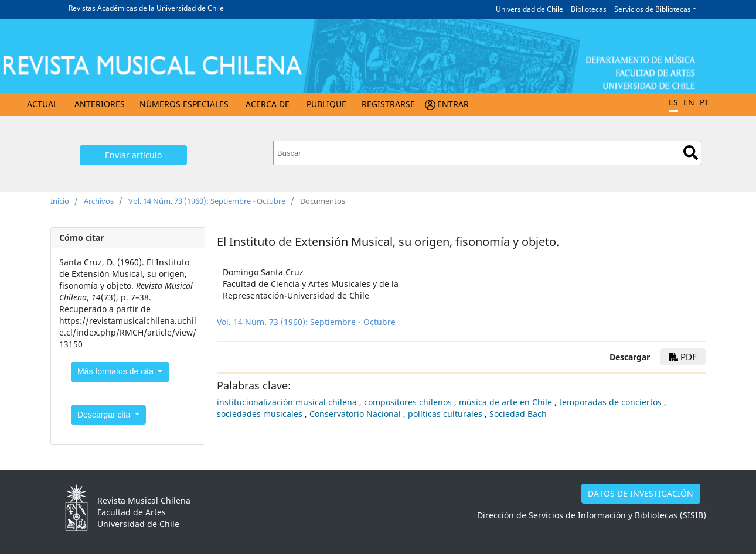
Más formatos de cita (117, 371)
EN (689, 102)
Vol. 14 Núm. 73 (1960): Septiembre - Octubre (207, 201)
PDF (683, 357)
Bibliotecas (589, 9)
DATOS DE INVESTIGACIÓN (641, 493)
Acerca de (268, 104)
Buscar (691, 153)
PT (704, 102)
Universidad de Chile (529, 9)
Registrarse (388, 104)
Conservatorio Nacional (355, 414)
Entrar (453, 104)
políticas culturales (445, 414)
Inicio (60, 201)
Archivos (99, 201)
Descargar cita (105, 415)
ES (673, 102)
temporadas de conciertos (610, 402)
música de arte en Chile (505, 402)
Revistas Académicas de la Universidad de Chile (146, 8)
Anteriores (100, 104)
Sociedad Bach (518, 414)
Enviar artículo (133, 155)
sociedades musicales (260, 414)
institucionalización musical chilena (287, 402)
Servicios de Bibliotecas (653, 9)
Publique (326, 104)
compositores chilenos (408, 402)
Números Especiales (184, 104)
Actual (42, 104)
